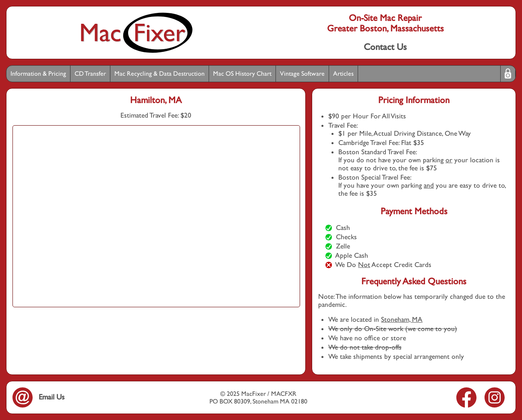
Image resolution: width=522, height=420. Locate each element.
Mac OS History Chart (242, 73)
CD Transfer (90, 73)
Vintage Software (302, 73)
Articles (343, 73)
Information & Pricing (38, 73)
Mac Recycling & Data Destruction (159, 73)
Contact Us (385, 47)
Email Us (38, 397)
